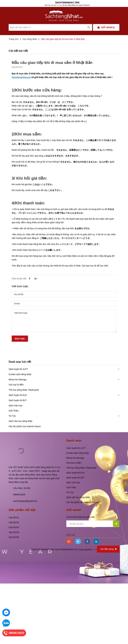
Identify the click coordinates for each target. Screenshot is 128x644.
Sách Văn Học (16, 406)
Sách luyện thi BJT (18, 400)
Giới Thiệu (14, 411)
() (108, 27)
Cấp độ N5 (14, 537)
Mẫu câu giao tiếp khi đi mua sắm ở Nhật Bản (52, 63)
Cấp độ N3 (14, 527)
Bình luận (20, 339)
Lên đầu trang (109, 549)
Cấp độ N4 (14, 532)
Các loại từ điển (16, 385)
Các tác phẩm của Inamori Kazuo (25, 426)
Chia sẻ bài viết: (19, 279)
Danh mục (74, 441)
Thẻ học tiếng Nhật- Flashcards (24, 390)
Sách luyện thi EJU (18, 395)
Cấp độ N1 (14, 517)
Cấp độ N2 (14, 522)
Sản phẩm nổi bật (22, 510)
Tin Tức (12, 416)
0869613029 (19, 495)
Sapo (95, 549)
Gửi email (74, 510)
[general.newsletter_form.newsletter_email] (93, 524)
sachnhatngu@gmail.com (25, 501)
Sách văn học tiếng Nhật (20, 421)
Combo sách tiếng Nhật (20, 374)
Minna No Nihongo (18, 380)
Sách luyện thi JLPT (18, 369)
